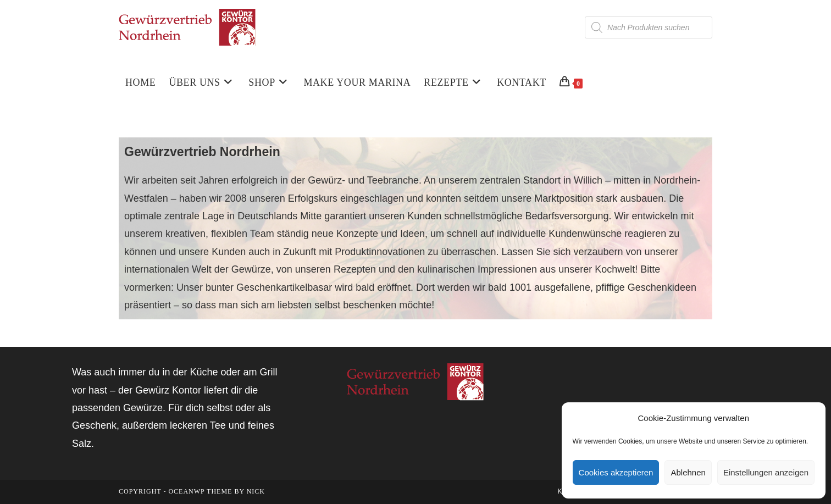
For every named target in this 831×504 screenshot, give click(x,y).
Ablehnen (688, 472)
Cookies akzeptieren (616, 472)
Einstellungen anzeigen (766, 472)
